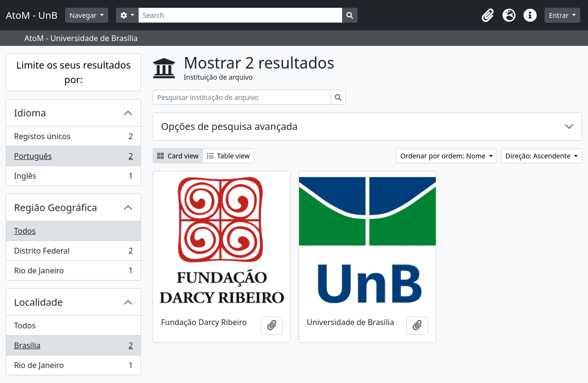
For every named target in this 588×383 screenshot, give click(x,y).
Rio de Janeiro (73, 272)
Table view (228, 156)
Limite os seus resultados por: (74, 72)
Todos (25, 231)
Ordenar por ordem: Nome (444, 156)
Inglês (73, 178)
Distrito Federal (73, 253)
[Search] (240, 15)
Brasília (73, 348)
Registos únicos (73, 138)
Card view (178, 156)
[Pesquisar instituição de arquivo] (242, 97)
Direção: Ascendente (539, 156)
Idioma (30, 113)
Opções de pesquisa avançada (229, 126)
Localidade (38, 302)
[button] (488, 15)
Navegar (84, 15)
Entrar (559, 15)
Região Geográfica (56, 207)
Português (73, 158)
